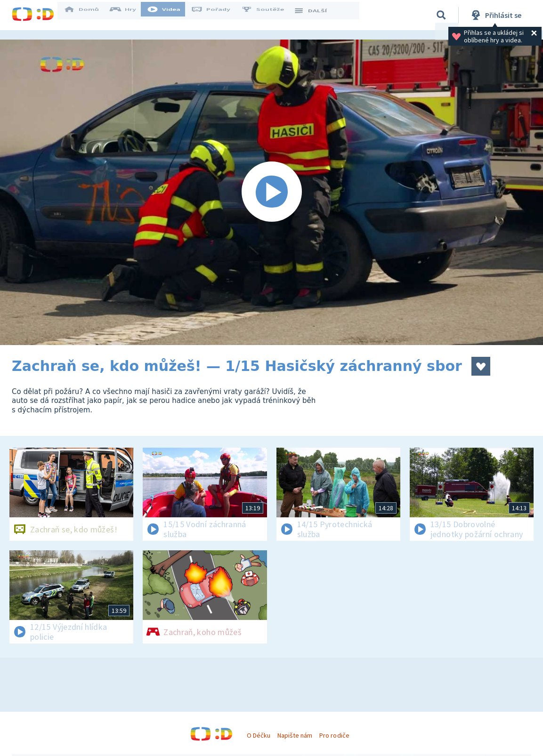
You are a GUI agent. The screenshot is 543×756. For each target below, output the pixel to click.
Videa (170, 15)
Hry (129, 15)
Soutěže (269, 15)
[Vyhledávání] (441, 15)
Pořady (217, 15)
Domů (88, 15)
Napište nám (295, 735)
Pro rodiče (334, 735)
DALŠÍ (316, 15)
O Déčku (259, 735)
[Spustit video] (271, 192)
